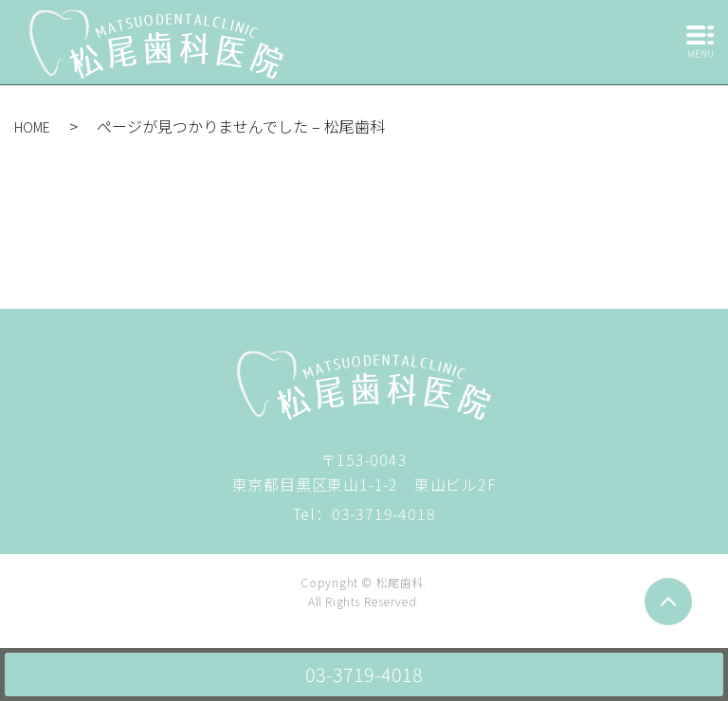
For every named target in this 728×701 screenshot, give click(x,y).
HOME (32, 127)
